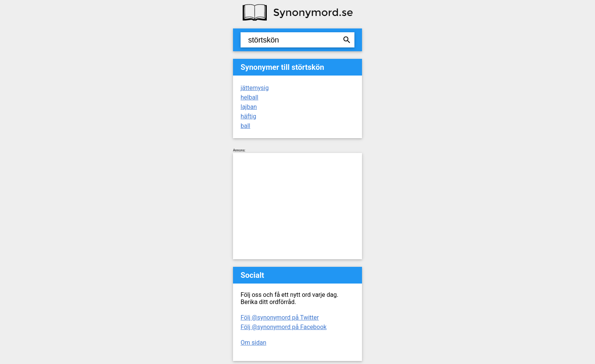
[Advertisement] (297, 206)
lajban (249, 107)
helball (249, 97)
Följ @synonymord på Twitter (280, 318)
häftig (248, 116)
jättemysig (255, 88)
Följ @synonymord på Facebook (284, 327)
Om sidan (253, 343)
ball (245, 126)
